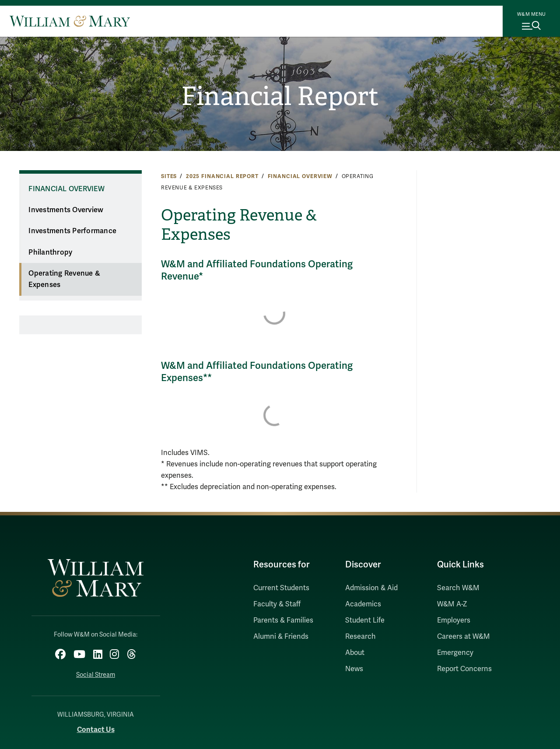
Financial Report (280, 97)
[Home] (70, 21)
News (354, 669)
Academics (363, 604)
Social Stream (96, 674)
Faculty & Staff (277, 604)
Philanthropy (50, 252)
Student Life (365, 620)
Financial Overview (300, 176)
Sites (169, 176)
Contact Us (96, 729)
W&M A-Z (452, 604)
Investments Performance (72, 231)
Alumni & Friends (281, 637)
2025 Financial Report (222, 176)
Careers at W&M (464, 637)
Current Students (281, 588)
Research (360, 637)
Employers (454, 620)
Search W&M (458, 588)
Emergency (455, 653)
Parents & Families (283, 620)
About (355, 653)
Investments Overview (66, 210)
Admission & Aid (371, 588)
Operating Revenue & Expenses (64, 279)
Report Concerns (464, 669)
